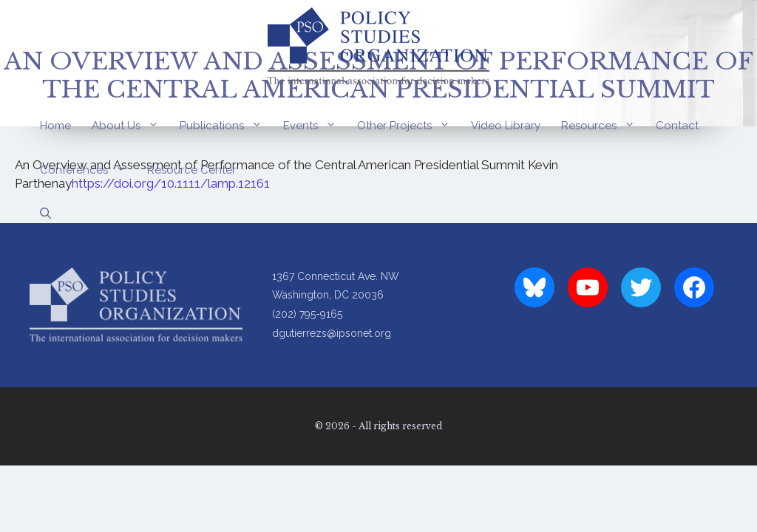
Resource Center (191, 170)
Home (55, 126)
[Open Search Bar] (45, 214)
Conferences (88, 170)
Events (315, 126)
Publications (226, 126)
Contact (677, 126)
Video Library (506, 126)
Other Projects (409, 126)
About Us (130, 126)
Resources (603, 126)
